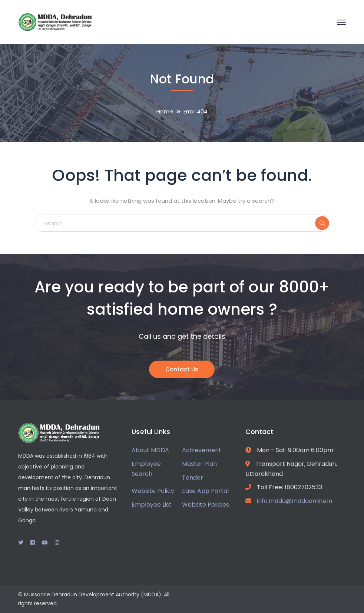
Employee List (152, 505)
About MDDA (150, 450)
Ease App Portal (205, 491)
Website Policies (206, 505)
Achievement (202, 450)
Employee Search (146, 469)
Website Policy (153, 491)
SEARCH (322, 223)
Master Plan (199, 464)
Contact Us (182, 369)
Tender (193, 478)
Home (165, 111)
